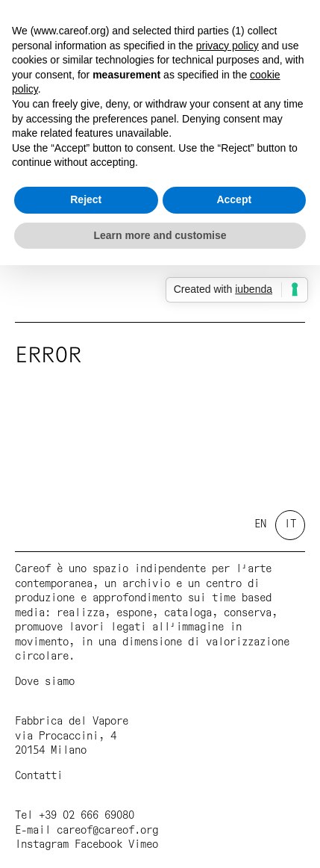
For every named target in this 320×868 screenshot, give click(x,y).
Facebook (98, 845)
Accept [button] (234, 199)
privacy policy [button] (228, 46)
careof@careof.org (107, 831)
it (290, 524)
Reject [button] (86, 199)
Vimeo (143, 845)
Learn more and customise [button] (160, 235)
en (260, 524)
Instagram (42, 845)
